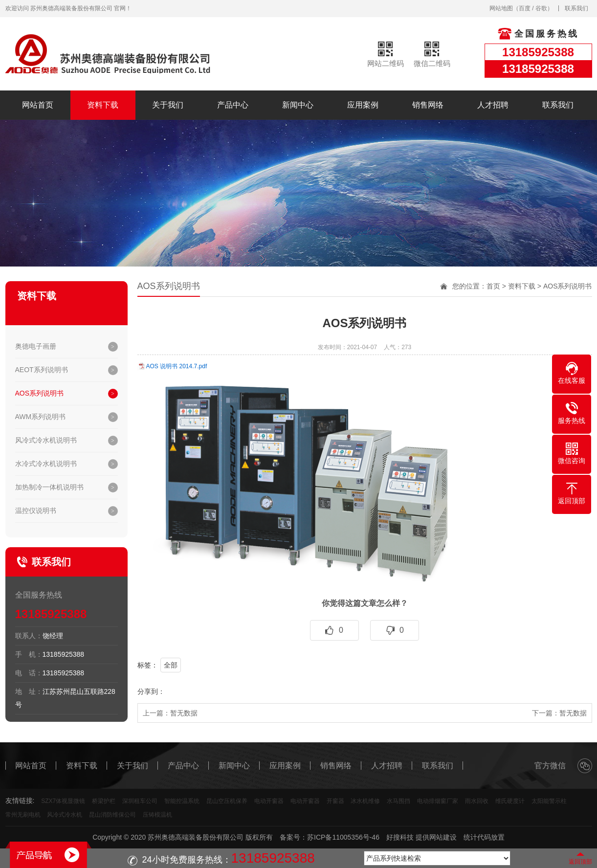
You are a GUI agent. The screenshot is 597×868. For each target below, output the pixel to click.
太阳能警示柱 (549, 801)
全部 (171, 665)
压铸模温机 (157, 815)
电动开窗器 (269, 801)
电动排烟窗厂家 (438, 801)
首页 (493, 286)
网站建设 (443, 837)
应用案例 (363, 105)
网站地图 (501, 8)
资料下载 (103, 105)
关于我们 (168, 105)
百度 (525, 8)
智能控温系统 (182, 801)
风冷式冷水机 (65, 815)
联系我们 (576, 8)
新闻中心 (298, 105)
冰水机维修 (365, 801)
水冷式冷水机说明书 (46, 464)
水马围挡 (398, 801)
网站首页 (38, 105)
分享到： (151, 691)
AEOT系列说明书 (42, 370)
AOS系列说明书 (40, 393)
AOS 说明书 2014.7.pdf (177, 366)
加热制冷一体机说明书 (49, 487)
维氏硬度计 (510, 801)
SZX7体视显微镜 (63, 801)
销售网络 (428, 105)
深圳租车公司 (140, 801)
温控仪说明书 (36, 511)
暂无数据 (184, 713)
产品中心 (233, 105)
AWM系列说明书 (41, 417)
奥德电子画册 (36, 346)
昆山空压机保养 (227, 801)
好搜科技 (400, 837)
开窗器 (335, 801)
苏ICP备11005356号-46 (343, 837)
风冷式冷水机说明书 (46, 440)
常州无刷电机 (23, 815)
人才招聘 (493, 105)
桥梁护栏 (104, 801)
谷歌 (541, 8)
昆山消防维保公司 (112, 815)
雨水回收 (477, 801)
